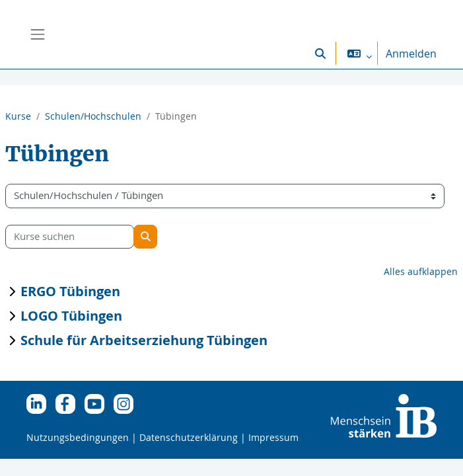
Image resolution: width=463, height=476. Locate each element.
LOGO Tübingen (71, 316)
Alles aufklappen (421, 271)
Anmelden (411, 54)
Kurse (18, 116)
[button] (320, 53)
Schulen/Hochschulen (93, 116)
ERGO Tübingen (70, 291)
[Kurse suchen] (70, 237)
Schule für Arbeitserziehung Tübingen (144, 340)
